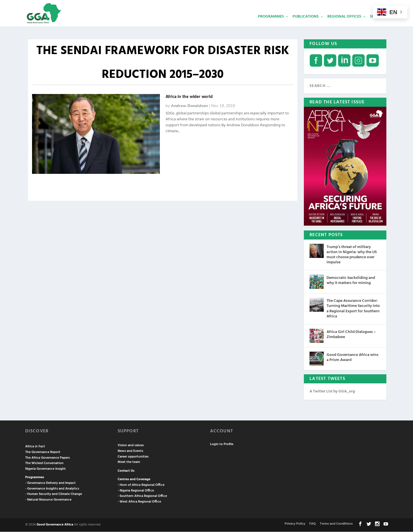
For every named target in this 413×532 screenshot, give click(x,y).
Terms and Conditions (336, 524)
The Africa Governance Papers (47, 458)
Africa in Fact (35, 447)
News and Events (130, 451)
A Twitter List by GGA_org (332, 392)
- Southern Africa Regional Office (142, 496)
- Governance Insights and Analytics (52, 489)
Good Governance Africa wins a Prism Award (352, 358)
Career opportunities (133, 457)
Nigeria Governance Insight (45, 469)
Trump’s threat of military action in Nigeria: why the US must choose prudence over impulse (352, 255)
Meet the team (129, 462)
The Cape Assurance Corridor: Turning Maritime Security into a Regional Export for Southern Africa (353, 309)
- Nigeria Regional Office (136, 491)
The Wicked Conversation (44, 463)
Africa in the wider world (189, 97)
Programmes (271, 24)
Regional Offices (344, 24)
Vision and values (131, 446)
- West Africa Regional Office (139, 502)
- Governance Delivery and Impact (50, 483)
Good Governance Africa (55, 525)
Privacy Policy (295, 524)
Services (378, 24)
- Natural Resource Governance (48, 500)
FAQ (313, 524)
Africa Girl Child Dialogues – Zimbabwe (351, 335)
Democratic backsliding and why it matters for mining (351, 281)
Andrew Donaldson (189, 106)
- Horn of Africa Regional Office (141, 485)
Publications (306, 24)
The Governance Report (43, 452)
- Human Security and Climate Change (54, 494)
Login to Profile (222, 445)
